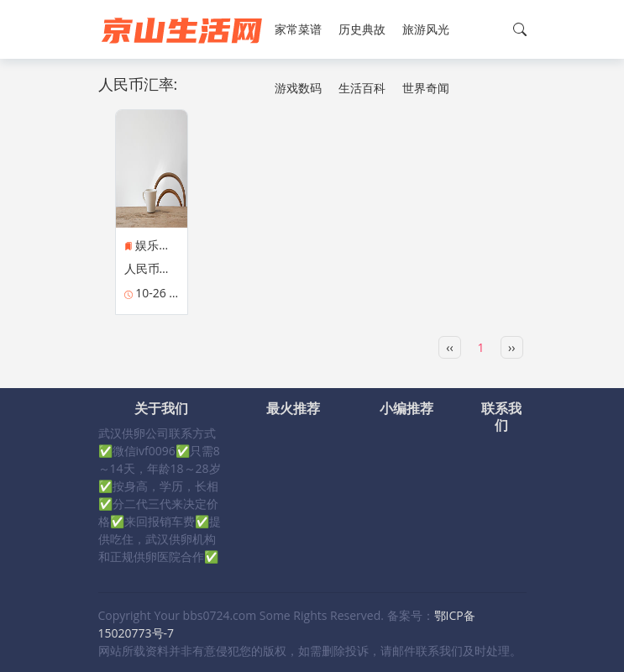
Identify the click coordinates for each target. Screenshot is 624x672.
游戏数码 (298, 88)
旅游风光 (426, 29)
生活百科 (362, 88)
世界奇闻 (426, 88)
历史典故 (362, 29)
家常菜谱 (298, 29)
